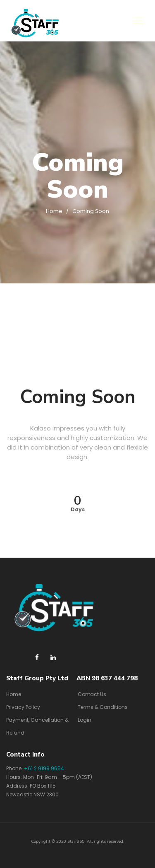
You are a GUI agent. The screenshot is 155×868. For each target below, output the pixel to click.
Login (85, 720)
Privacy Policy (23, 707)
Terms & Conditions (103, 707)
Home (54, 211)
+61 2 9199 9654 (44, 768)
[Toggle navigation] (138, 21)
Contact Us (92, 694)
